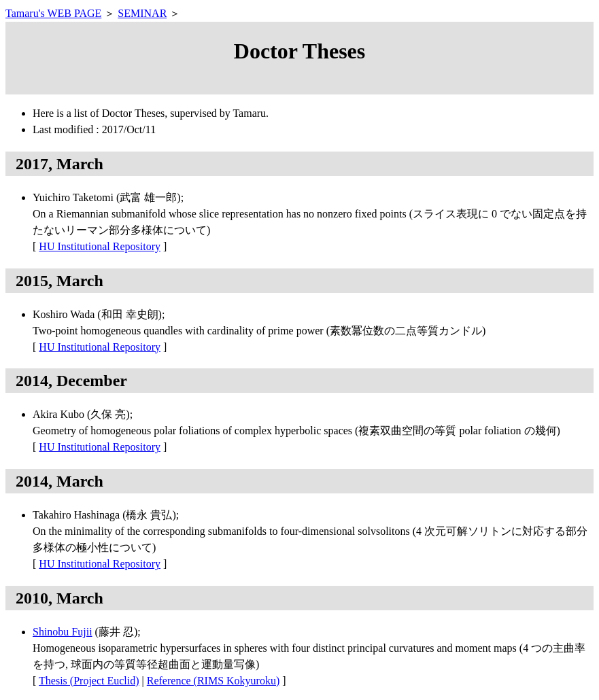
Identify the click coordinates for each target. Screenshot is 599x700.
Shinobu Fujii (63, 632)
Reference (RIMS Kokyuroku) (213, 681)
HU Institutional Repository (100, 246)
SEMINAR (142, 13)
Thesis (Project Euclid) (89, 681)
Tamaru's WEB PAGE (53, 13)
